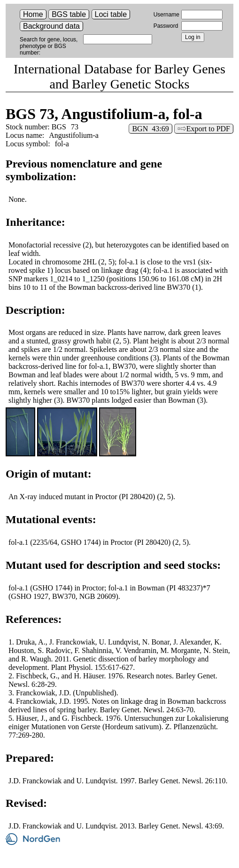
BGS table (69, 14)
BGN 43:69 (150, 129)
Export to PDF (208, 129)
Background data (51, 26)
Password (166, 26)
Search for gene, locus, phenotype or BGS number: (49, 46)
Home (33, 14)
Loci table (111, 14)
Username (166, 15)
